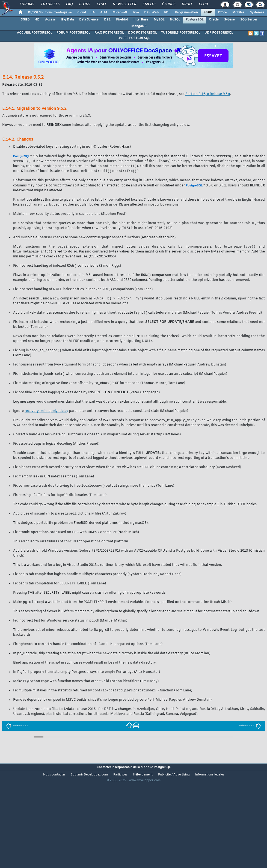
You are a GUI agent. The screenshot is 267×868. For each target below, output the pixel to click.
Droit (187, 4)
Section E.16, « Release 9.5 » (208, 94)
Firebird (122, 20)
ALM (104, 13)
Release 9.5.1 (250, 735)
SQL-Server (249, 20)
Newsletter (124, 4)
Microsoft (120, 13)
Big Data (67, 20)
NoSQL (175, 20)
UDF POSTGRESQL (219, 33)
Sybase (229, 20)
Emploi (149, 4)
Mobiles (238, 13)
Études (168, 4)
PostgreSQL (195, 20)
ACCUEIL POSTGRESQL (35, 33)
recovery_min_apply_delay (46, 417)
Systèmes (257, 13)
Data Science (89, 20)
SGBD (208, 13)
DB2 (107, 20)
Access (50, 20)
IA (93, 13)
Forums (27, 4)
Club (203, 4)
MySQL (159, 20)
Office (222, 13)
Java (136, 13)
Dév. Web (151, 13)
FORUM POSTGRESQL (73, 33)
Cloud (82, 13)
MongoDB (139, 26)
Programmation (186, 13)
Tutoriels (50, 4)
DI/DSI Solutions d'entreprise (50, 13)
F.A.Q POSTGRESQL (109, 33)
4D (37, 20)
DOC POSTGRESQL (142, 33)
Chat (101, 4)
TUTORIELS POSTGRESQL (181, 33)
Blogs (84, 4)
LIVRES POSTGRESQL (134, 38)
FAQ (69, 4)
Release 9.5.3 (17, 735)
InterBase (141, 20)
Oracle (214, 20)
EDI (167, 13)
